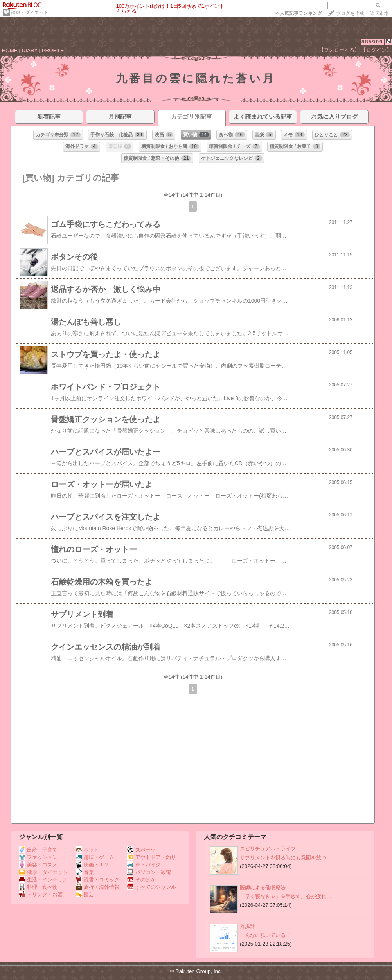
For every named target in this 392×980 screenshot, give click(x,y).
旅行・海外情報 (97, 887)
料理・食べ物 (38, 887)
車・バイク (144, 865)
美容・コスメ (38, 865)
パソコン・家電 (149, 872)
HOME (10, 50)
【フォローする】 (339, 50)
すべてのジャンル (152, 887)
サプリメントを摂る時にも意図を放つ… (286, 858)
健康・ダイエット (30, 13)
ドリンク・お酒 (41, 894)
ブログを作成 (350, 13)
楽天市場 (379, 13)
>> (298, 13)
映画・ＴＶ (92, 865)
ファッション (38, 857)
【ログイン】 (376, 50)
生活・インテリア (43, 880)
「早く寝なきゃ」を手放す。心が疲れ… (286, 896)
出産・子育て (38, 850)
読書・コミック (97, 880)
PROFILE (53, 50)
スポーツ (141, 850)
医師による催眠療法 (263, 887)
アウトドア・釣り (152, 857)
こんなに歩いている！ (265, 935)
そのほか (141, 880)
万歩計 (247, 926)
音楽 (85, 872)
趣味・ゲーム (95, 857)
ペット (87, 850)
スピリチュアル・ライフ (268, 849)
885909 (372, 42)
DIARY (30, 50)
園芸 (85, 894)
